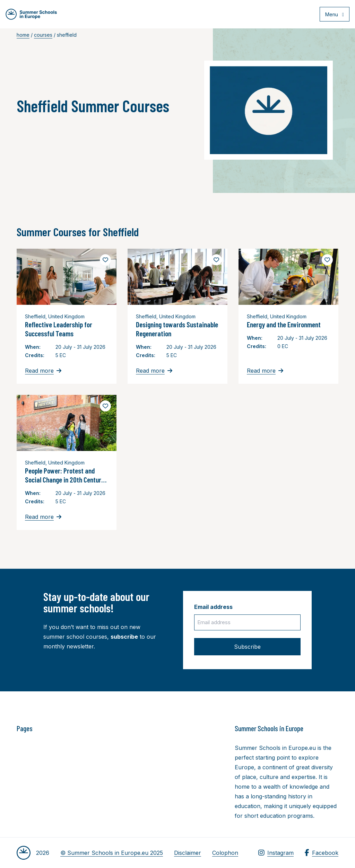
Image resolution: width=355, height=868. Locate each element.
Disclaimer (188, 853)
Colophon (225, 853)
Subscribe (247, 647)
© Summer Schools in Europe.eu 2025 (112, 853)
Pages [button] (25, 728)
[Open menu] (331, 15)
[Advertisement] (195, 762)
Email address (213, 607)
